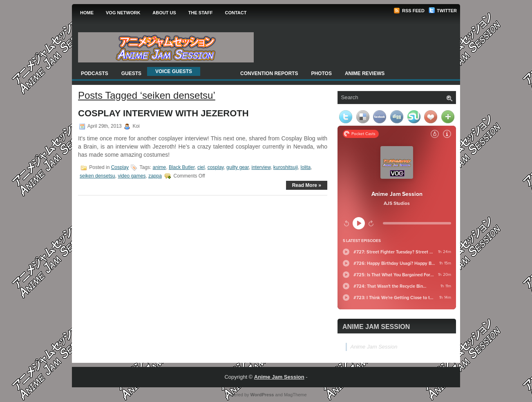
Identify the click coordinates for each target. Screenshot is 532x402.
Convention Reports (269, 73)
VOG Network (123, 13)
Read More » (307, 185)
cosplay (216, 167)
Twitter (443, 11)
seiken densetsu (97, 176)
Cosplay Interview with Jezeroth (163, 113)
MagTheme (295, 395)
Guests (131, 73)
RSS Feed (409, 11)
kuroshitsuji (286, 167)
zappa (155, 176)
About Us (164, 13)
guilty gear (238, 167)
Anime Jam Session (376, 327)
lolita (306, 167)
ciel (201, 167)
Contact (236, 13)
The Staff (201, 13)
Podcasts (95, 73)
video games (132, 176)
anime (160, 167)
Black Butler (182, 167)
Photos (321, 73)
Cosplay (120, 167)
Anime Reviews (365, 73)
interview (261, 167)
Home (87, 13)
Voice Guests (174, 71)
